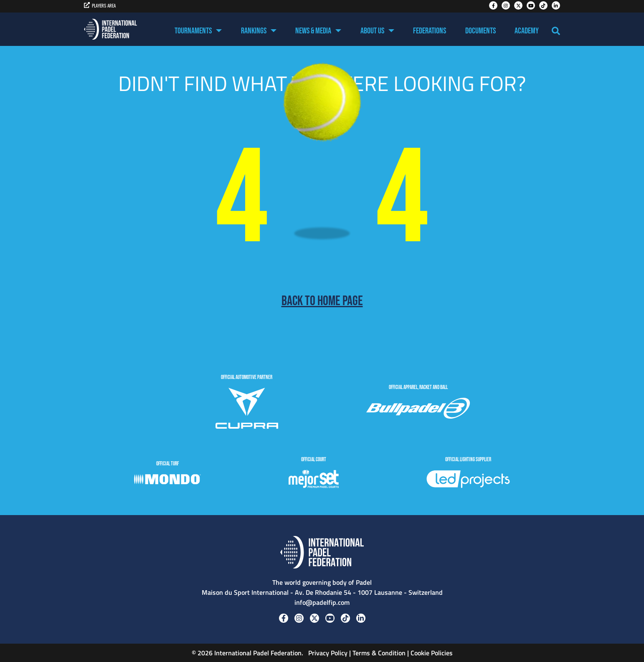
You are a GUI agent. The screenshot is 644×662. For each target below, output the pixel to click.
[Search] (556, 31)
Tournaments (193, 31)
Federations (430, 31)
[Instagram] (506, 5)
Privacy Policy (327, 653)
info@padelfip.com (322, 602)
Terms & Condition (379, 653)
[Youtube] (531, 5)
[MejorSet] (314, 480)
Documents (480, 31)
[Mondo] (167, 480)
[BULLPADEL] (418, 409)
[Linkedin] (556, 5)
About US (372, 31)
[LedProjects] (468, 480)
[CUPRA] (247, 410)
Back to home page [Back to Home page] (322, 301)
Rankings (254, 31)
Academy (527, 31)
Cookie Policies (432, 653)
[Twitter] (518, 5)
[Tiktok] (543, 5)
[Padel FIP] (110, 29)
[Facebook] (493, 5)
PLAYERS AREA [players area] (100, 5)
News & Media (313, 31)
